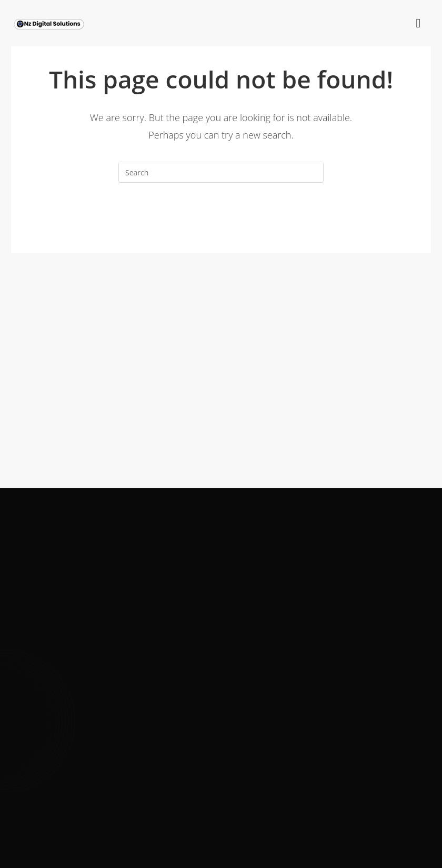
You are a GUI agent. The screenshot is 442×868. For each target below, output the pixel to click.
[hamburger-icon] (418, 24)
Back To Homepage (221, 225)
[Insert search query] (221, 172)
